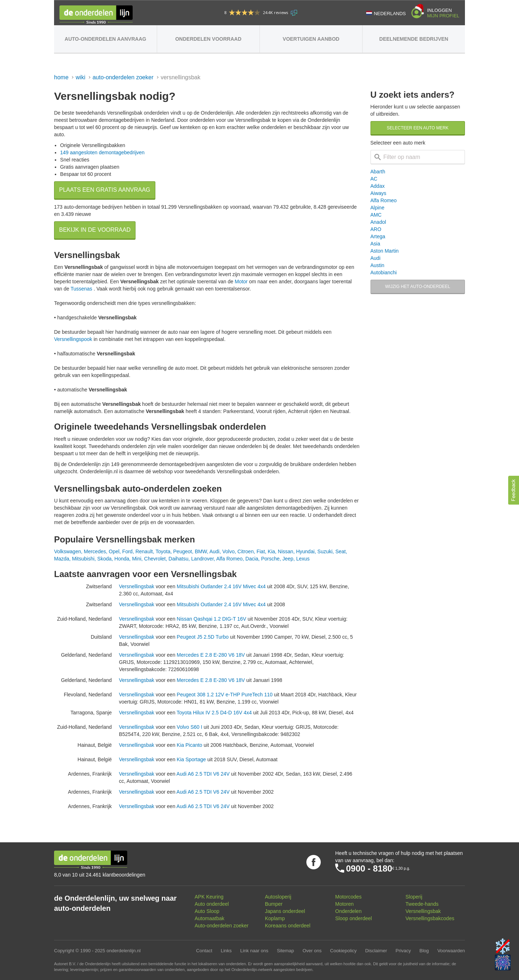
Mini (137, 559)
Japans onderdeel (285, 911)
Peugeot (183, 551)
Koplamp (275, 918)
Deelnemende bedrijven (414, 39)
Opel (114, 551)
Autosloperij (278, 897)
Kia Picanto (189, 745)
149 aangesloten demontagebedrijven (102, 152)
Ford (127, 551)
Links (226, 951)
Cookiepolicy (343, 951)
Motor (241, 281)
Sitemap (285, 951)
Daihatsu (179, 559)
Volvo (229, 551)
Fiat (261, 551)
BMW (201, 551)
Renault (144, 551)
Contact (204, 951)
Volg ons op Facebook (314, 862)
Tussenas (81, 289)
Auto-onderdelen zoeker (123, 77)
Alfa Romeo (229, 559)
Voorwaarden (451, 951)
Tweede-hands (422, 904)
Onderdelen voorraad (208, 39)
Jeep (288, 559)
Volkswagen (68, 551)
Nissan (286, 551)
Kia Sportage (191, 759)
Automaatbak (210, 918)
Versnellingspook (73, 339)
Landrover (203, 559)
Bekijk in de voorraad (95, 230)
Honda (122, 559)
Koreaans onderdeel (288, 926)
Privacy (403, 951)
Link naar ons (254, 951)
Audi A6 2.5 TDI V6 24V (203, 774)
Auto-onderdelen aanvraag (105, 39)
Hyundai (305, 551)
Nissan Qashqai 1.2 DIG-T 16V (211, 619)
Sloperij (414, 897)
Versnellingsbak (137, 586)
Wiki (81, 77)
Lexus (303, 559)
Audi (214, 551)
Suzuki (325, 551)
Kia (271, 551)
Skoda (105, 559)
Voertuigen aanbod (311, 39)
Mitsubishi (83, 559)
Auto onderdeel (212, 904)
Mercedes (95, 551)
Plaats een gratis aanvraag (105, 190)
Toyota (163, 551)
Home (61, 77)
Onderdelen (348, 911)
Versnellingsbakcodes (430, 918)
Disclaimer (376, 951)
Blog (424, 951)
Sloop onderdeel (354, 918)
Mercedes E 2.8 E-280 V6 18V (211, 655)
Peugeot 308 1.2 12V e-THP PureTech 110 (225, 695)
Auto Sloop (207, 911)
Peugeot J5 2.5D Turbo (203, 637)
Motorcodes (348, 897)
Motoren (344, 904)
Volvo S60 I (189, 727)
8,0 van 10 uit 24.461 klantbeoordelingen (100, 875)
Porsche (270, 559)
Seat (340, 551)
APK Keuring (209, 897)
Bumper (274, 904)
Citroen (246, 551)
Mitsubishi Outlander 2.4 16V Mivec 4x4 (221, 586)
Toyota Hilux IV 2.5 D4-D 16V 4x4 (214, 713)
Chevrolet (155, 559)
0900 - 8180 (369, 868)
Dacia (252, 559)
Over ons (312, 951)
